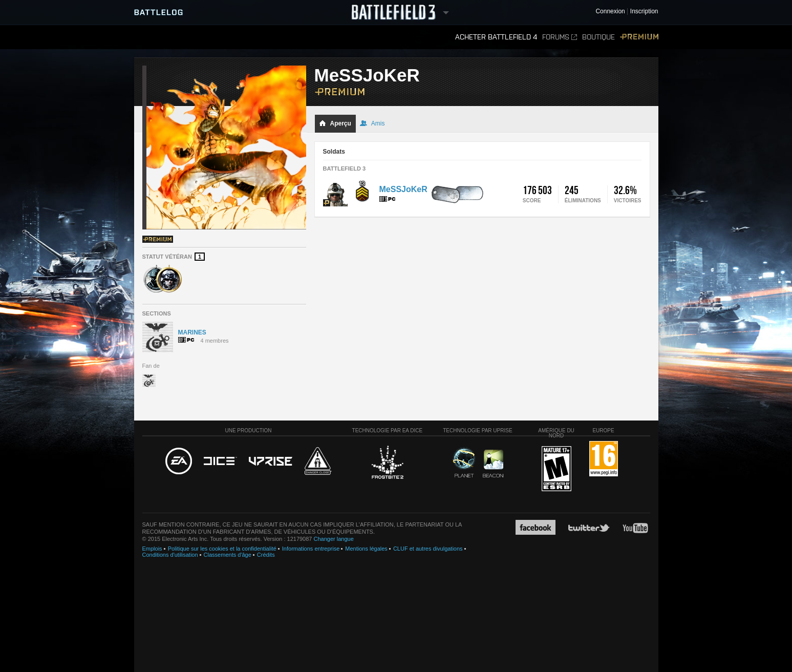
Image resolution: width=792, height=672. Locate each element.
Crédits (266, 555)
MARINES (192, 332)
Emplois (152, 549)
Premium (639, 37)
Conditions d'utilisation (170, 555)
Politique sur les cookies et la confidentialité (222, 549)
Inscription (644, 12)
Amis (372, 123)
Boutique (598, 37)
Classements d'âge (228, 555)
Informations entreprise (311, 549)
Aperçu (335, 123)
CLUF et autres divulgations (428, 549)
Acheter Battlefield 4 (496, 37)
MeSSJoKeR (403, 189)
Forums (560, 37)
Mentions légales (366, 549)
